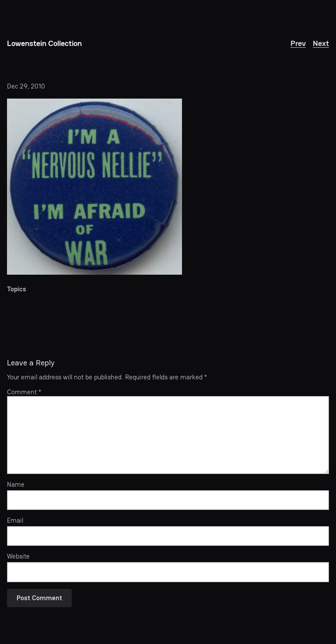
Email (15, 520)
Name (16, 485)
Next (321, 43)
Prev (298, 43)
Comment (24, 392)
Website (18, 556)
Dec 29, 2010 (26, 86)
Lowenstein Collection (44, 43)
